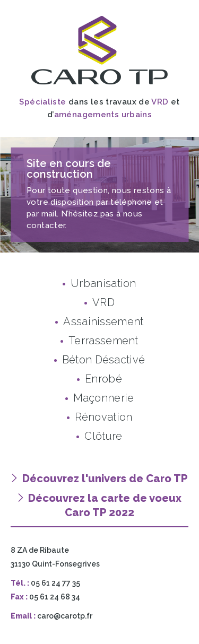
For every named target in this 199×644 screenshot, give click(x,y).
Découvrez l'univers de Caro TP (99, 478)
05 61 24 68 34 (55, 597)
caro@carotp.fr (65, 616)
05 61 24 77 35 (55, 583)
